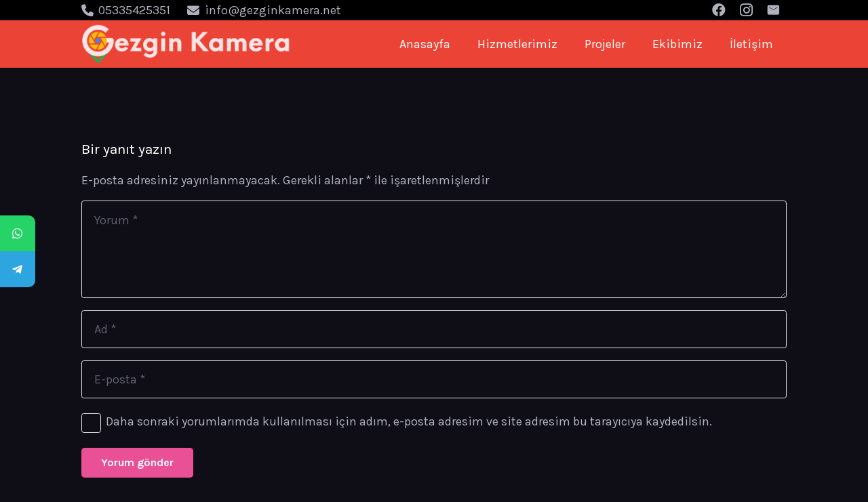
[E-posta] (434, 379)
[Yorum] (434, 249)
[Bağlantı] (186, 44)
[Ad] (434, 329)
